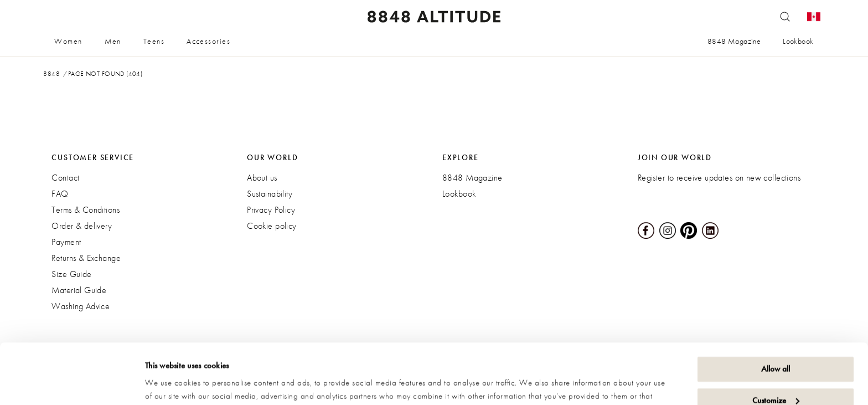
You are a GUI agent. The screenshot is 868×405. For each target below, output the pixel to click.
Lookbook (798, 41)
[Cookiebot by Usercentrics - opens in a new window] (72, 383)
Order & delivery (82, 226)
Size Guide (71, 274)
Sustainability (270, 194)
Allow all (776, 312)
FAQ (60, 194)
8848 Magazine (734, 41)
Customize (776, 344)
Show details (166, 383)
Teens (154, 41)
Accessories (208, 41)
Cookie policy (272, 226)
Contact (65, 178)
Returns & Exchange (86, 258)
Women (68, 41)
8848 (51, 74)
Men (113, 41)
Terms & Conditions (86, 210)
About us (262, 178)
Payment (66, 242)
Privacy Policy (271, 210)
